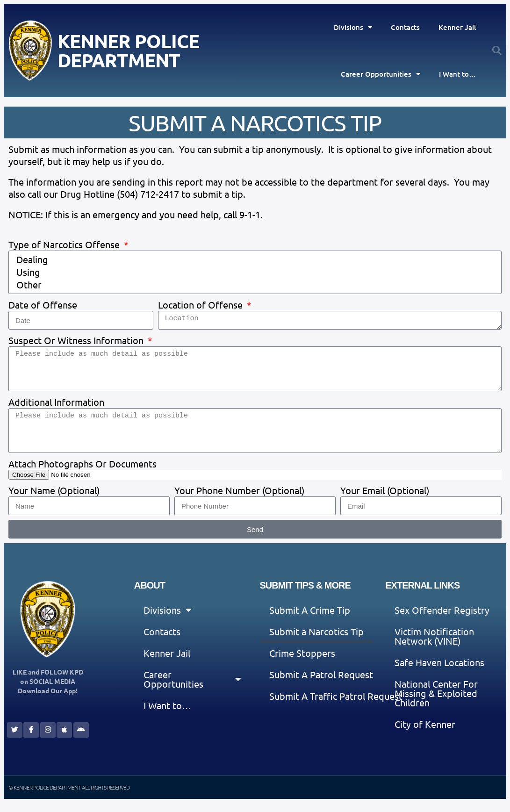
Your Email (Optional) (385, 490)
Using (254, 272)
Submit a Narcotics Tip (316, 631)
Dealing (254, 260)
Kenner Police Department (128, 50)
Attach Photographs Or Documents (83, 463)
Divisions (353, 27)
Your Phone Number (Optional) (239, 490)
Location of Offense (201, 305)
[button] (497, 50)
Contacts (405, 27)
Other (254, 285)
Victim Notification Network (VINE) (434, 636)
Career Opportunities (381, 74)
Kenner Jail (457, 27)
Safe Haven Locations (439, 662)
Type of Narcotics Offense (65, 244)
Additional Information (56, 402)
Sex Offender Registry (442, 610)
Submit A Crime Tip (310, 610)
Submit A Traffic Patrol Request (336, 696)
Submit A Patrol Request (321, 674)
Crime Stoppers (302, 653)
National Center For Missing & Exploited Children (436, 693)
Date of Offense (43, 305)
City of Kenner (425, 724)
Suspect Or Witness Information (77, 340)
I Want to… (457, 74)
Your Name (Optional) (54, 490)
